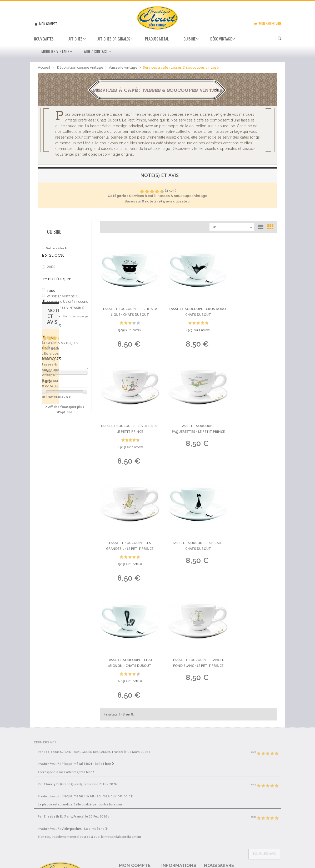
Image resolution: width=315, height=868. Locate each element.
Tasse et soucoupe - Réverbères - (250, 306)
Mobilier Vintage (55, 51)
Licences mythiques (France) (60, 346)
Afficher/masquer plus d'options (66, 409)
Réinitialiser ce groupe (75, 317)
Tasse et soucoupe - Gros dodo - (188, 306)
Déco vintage (221, 39)
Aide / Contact (96, 51)
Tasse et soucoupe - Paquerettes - (126, 417)
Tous (51, 291)
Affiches (76, 39)
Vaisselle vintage (63, 296)
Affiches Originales (114, 39)
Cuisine (189, 39)
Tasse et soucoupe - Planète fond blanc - (188, 528)
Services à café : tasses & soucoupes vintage (65, 305)
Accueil (44, 67)
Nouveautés (44, 39)
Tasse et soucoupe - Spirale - (250, 417)
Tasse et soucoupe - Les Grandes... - (188, 417)
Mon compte (48, 24)
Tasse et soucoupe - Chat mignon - (127, 528)
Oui (51, 267)
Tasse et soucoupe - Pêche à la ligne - (126, 306)
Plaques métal (157, 39)
